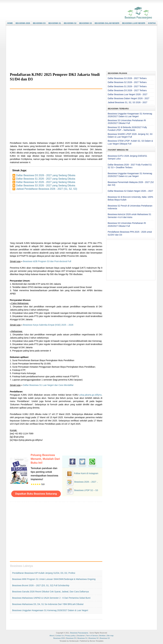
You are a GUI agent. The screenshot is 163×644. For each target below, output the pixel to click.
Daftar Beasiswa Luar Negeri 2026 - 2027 (128, 94)
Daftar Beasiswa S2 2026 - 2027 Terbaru (127, 82)
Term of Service (92, 636)
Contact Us (59, 636)
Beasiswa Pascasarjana (79, 633)
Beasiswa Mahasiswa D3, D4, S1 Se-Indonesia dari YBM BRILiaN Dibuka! (48, 604)
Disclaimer (81, 636)
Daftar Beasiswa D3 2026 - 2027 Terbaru (127, 90)
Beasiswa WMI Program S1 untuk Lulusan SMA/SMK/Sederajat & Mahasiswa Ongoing (54, 579)
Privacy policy (70, 636)
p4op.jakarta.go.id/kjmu (91, 395)
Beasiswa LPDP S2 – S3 (86, 490)
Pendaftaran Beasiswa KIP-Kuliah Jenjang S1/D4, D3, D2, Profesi (44, 573)
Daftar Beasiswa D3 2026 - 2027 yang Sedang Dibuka (46, 175)
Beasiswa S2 (94, 638)
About (52, 636)
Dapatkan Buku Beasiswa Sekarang (36, 494)
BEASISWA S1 (55, 23)
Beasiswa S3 (105, 638)
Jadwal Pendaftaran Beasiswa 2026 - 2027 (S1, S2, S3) (47, 189)
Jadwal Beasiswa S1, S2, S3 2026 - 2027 (127, 102)
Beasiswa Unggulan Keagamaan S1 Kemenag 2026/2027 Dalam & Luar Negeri (50, 610)
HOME (10, 23)
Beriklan (102, 636)
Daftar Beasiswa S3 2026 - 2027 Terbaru (127, 78)
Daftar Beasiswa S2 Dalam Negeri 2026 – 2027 (130, 191)
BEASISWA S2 (70, 23)
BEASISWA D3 (39, 23)
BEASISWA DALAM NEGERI (107, 23)
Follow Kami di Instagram (86, 473)
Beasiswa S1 (82, 638)
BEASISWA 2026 (23, 23)
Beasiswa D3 (71, 638)
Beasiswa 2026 (59, 638)
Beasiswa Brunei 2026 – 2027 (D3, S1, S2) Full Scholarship (41, 585)
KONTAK (152, 23)
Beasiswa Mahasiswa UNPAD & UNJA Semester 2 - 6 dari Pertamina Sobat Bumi (51, 598)
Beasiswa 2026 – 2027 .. (86, 482)
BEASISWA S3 (86, 23)
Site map (110, 636)
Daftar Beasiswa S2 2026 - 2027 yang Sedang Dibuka (46, 182)
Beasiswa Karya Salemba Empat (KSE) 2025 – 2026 (48, 325)
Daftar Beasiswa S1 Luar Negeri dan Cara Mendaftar (48, 385)
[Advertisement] (81, 49)
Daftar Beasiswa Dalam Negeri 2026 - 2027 (128, 98)
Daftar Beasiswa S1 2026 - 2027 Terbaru (127, 86)
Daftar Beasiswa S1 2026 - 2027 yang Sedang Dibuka (46, 179)
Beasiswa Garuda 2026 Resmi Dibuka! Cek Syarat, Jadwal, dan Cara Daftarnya (50, 592)
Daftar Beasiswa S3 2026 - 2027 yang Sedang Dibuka (46, 185)
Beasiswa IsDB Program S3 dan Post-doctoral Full (47, 261)
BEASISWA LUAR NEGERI (134, 23)
